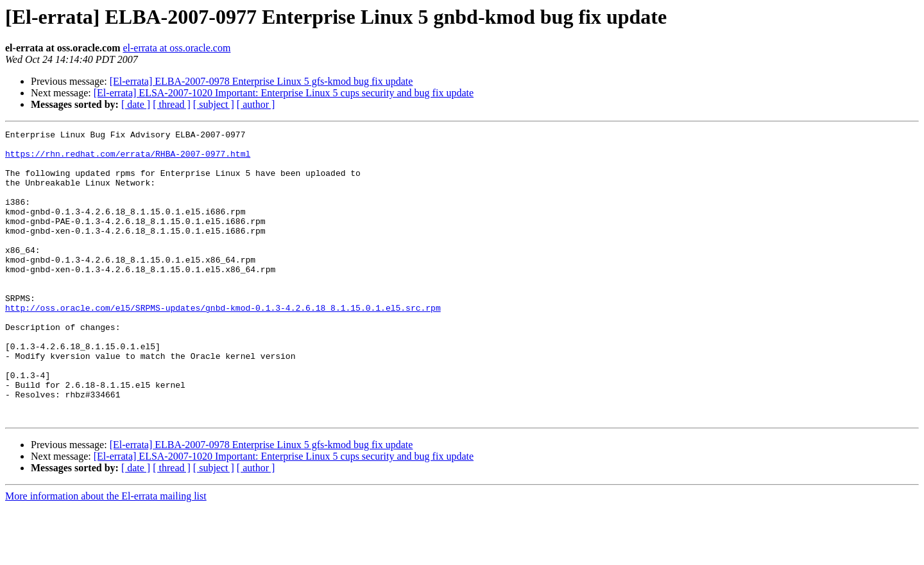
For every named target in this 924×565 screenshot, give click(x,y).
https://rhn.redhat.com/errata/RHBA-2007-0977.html (128, 159)
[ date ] (136, 104)
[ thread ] (172, 104)
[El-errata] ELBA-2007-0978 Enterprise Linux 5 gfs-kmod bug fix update (261, 81)
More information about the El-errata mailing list (106, 554)
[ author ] (256, 104)
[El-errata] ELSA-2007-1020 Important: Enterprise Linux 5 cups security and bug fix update (284, 93)
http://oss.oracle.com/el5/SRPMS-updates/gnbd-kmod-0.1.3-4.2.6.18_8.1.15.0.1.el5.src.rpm (223, 344)
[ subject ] (214, 104)
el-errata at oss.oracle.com (176, 48)
